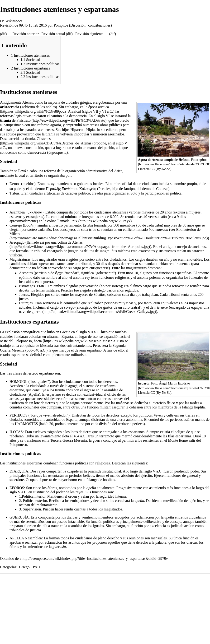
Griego (24, 567)
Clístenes (44, 139)
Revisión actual (53, 34)
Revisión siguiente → (92, 34)
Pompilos (61, 25)
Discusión (78, 25)
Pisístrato (24, 120)
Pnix (74, 221)
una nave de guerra (114, 309)
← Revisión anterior (23, 34)
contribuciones (99, 25)
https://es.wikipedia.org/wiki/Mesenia (73, 341)
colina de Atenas (70, 242)
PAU (36, 567)
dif (3, 34)
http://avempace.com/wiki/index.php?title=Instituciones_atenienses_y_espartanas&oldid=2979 (94, 558)
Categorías (8, 567)
